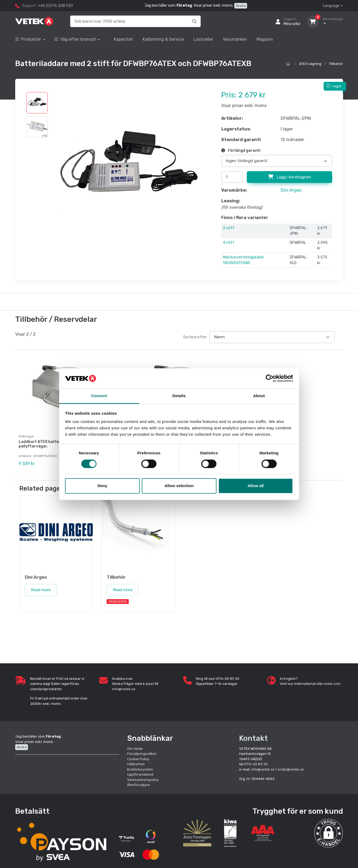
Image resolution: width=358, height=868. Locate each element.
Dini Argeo (291, 190)
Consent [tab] (99, 396)
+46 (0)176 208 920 (55, 6)
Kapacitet (123, 39)
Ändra (241, 6)
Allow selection (179, 486)
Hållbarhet (136, 764)
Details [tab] (179, 396)
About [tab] (259, 396)
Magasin (265, 39)
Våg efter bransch (75, 39)
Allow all (256, 486)
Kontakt (254, 738)
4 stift (229, 243)
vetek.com (332, 683)
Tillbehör (336, 64)
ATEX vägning (310, 64)
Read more (41, 590)
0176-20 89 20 (256, 764)
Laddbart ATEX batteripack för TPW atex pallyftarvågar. (57, 444)
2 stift (229, 228)
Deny (102, 486)
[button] (329, 833)
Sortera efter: (195, 337)
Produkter (29, 39)
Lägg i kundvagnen (289, 177)
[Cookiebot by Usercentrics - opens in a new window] (270, 378)
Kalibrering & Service (163, 39)
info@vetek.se (124, 688)
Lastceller (203, 39)
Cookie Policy (138, 758)
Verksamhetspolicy (143, 779)
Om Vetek (135, 748)
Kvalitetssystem (140, 769)
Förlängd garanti (241, 151)
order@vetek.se (291, 769)
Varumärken (235, 39)
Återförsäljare (139, 785)
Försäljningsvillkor (142, 753)
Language (331, 6)
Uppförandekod (140, 774)
